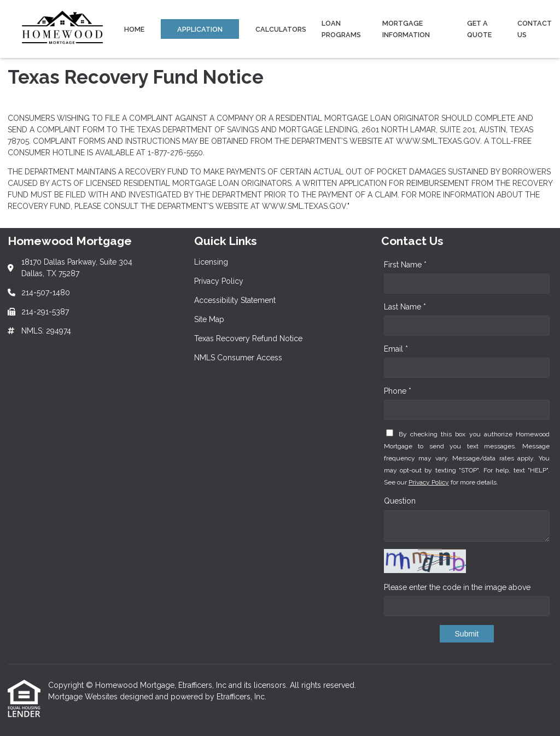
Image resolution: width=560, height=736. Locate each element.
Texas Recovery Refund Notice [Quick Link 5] (248, 338)
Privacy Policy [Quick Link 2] (219, 281)
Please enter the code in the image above (457, 587)
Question (400, 501)
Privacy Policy (429, 482)
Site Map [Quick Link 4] (209, 319)
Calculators (281, 29)
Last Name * (405, 307)
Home (134, 29)
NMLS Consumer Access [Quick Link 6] (238, 358)
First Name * (405, 265)
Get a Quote (479, 29)
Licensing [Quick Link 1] (211, 262)
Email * (396, 349)
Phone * (398, 391)
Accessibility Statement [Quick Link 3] (235, 300)
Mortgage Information (406, 29)
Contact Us (535, 29)
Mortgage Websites (84, 697)
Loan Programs (341, 29)
